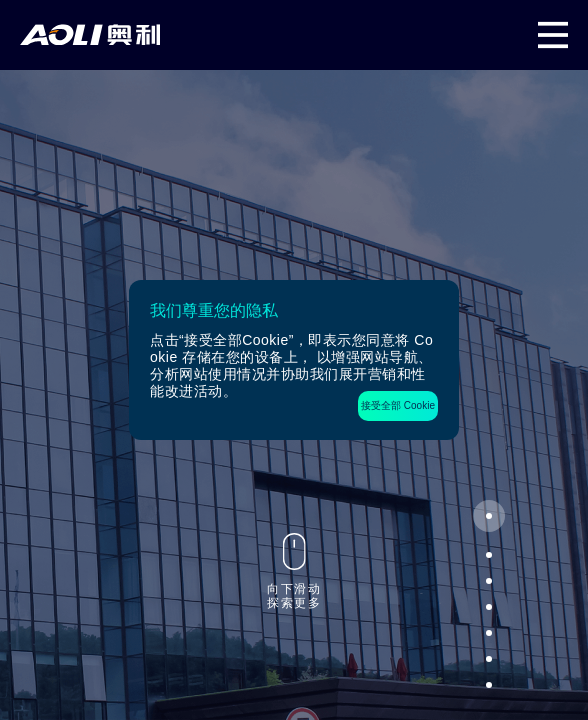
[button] (489, 516)
